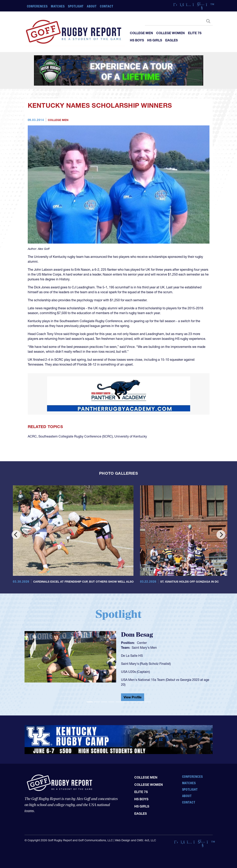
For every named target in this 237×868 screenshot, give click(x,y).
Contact (107, 6)
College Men (141, 33)
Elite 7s (195, 33)
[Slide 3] (104, 702)
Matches (58, 6)
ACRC (32, 436)
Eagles (171, 40)
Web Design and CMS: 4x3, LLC (135, 840)
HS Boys (137, 40)
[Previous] (16, 535)
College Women (170, 33)
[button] (39, 666)
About (92, 6)
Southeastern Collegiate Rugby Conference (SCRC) (76, 436)
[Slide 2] (97, 702)
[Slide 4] (111, 702)
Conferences (37, 6)
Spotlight (76, 6)
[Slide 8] (140, 702)
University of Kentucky (131, 436)
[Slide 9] (148, 702)
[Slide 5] (119, 702)
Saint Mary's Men (144, 648)
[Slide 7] (133, 702)
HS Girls (155, 40)
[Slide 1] (90, 702)
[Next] (221, 535)
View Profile (133, 697)
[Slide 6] (126, 702)
